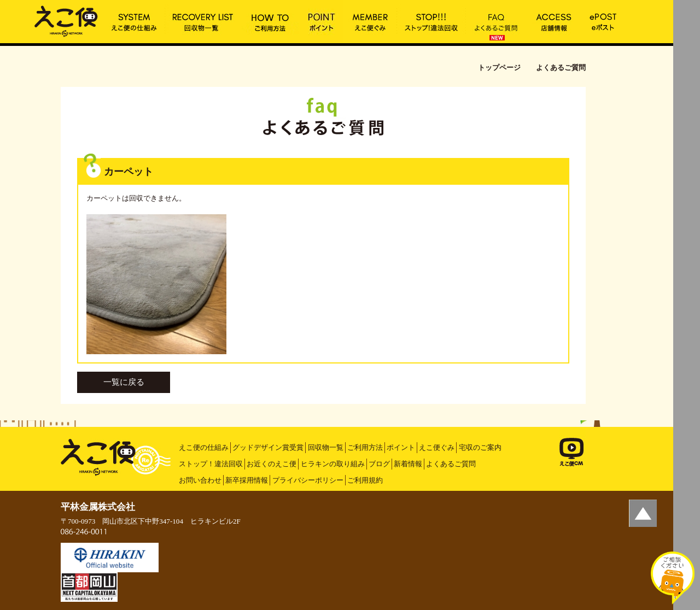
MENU (687, 14)
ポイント (401, 447)
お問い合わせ (200, 480)
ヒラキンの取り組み (333, 464)
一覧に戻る (124, 382)
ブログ (379, 464)
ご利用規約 (365, 480)
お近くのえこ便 (272, 464)
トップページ (499, 68)
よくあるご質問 (451, 464)
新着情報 (408, 464)
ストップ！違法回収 (211, 464)
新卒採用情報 (247, 480)
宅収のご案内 (480, 447)
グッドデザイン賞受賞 (268, 447)
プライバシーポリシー (308, 480)
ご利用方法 (365, 447)
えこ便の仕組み (204, 447)
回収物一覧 (326, 447)
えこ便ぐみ (437, 447)
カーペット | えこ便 (66, 20)
